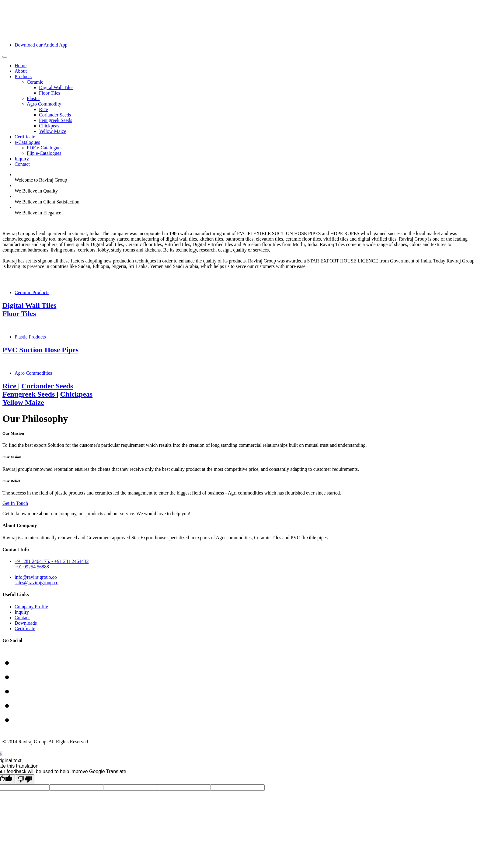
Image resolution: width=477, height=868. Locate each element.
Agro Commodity (44, 104)
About (21, 71)
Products (23, 76)
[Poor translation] (25, 779)
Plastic (33, 98)
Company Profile (31, 607)
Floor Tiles (50, 93)
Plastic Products (30, 337)
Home (21, 66)
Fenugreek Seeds (56, 120)
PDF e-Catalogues (45, 148)
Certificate (25, 137)
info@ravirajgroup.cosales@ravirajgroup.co (37, 580)
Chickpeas (49, 126)
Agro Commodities (33, 373)
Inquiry (22, 159)
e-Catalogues (27, 142)
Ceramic (35, 82)
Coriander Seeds (55, 115)
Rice (43, 109)
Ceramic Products (32, 292)
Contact (22, 164)
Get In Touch (15, 503)
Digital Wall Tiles (56, 87)
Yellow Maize (52, 131)
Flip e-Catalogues (44, 153)
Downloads (26, 623)
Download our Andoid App (41, 45)
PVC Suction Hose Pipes (40, 350)
